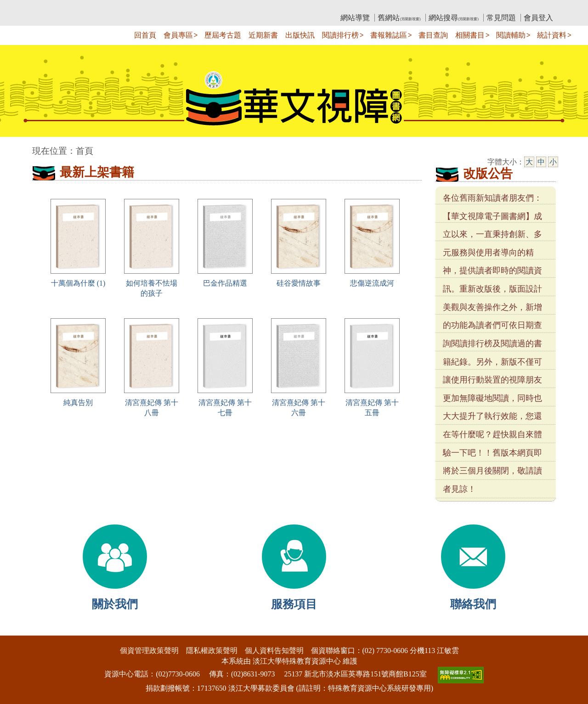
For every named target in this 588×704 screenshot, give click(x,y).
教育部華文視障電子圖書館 (113, 7)
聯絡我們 (473, 604)
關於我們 (115, 604)
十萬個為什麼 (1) (78, 283)
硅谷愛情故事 (299, 283)
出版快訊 (300, 35)
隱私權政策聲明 (212, 650)
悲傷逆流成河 (372, 283)
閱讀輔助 (511, 35)
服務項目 (294, 604)
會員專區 (178, 35)
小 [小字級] (553, 162)
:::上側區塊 (50, 7)
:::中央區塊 (18, 146)
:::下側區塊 (18, 629)
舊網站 (399, 18)
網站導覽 (355, 18)
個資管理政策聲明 (149, 650)
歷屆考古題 (223, 35)
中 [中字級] (541, 162)
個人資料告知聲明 (274, 650)
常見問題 (501, 18)
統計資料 (552, 35)
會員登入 (538, 18)
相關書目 (470, 35)
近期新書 (263, 35)
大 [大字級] (529, 162)
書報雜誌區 (389, 35)
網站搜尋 (454, 18)
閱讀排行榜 (340, 35)
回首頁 (145, 35)
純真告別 (78, 403)
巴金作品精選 (225, 283)
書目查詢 (433, 35)
